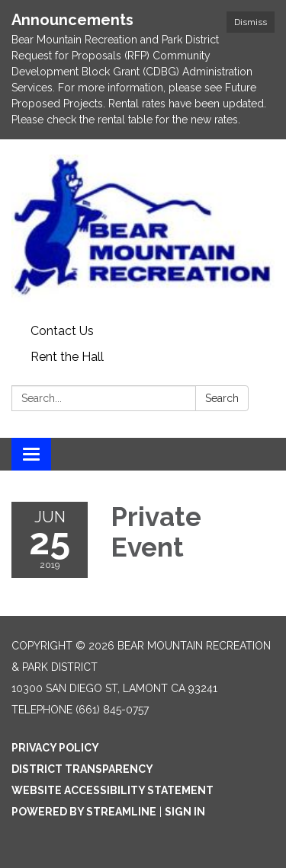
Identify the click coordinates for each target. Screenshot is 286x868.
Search (222, 398)
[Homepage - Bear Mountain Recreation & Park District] (143, 229)
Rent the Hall (67, 357)
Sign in (185, 812)
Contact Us (62, 331)
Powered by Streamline (84, 812)
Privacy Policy (55, 748)
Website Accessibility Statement (112, 790)
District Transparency (82, 769)
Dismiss (251, 22)
